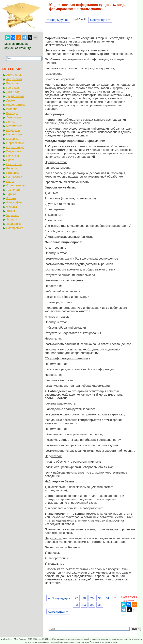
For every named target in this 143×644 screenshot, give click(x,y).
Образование (15, 143)
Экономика (13, 224)
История (12, 109)
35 (92, 605)
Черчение (13, 215)
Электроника (15, 228)
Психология (14, 164)
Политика (13, 156)
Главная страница (16, 44)
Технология (14, 190)
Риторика (12, 173)
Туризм (11, 194)
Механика (13, 139)
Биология (12, 83)
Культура (12, 113)
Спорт (10, 181)
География (13, 88)
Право (10, 160)
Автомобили (14, 75)
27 (76, 598)
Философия (14, 202)
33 (76, 605)
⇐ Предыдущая (57, 20)
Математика (14, 126)
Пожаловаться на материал (104, 642)
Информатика (15, 105)
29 (92, 598)
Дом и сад (13, 92)
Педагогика (14, 151)
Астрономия (14, 79)
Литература (14, 117)
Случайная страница (18, 48)
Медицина (13, 130)
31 (108, 598)
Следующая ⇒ (100, 20)
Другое (11, 100)
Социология (14, 177)
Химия (11, 211)
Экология (12, 219)
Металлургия (15, 134)
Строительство (16, 185)
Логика (11, 122)
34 (84, 605)
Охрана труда (15, 147)
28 (84, 598)
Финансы (12, 207)
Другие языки (15, 96)
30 (100, 598)
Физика (11, 198)
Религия (12, 168)
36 (100, 605)
